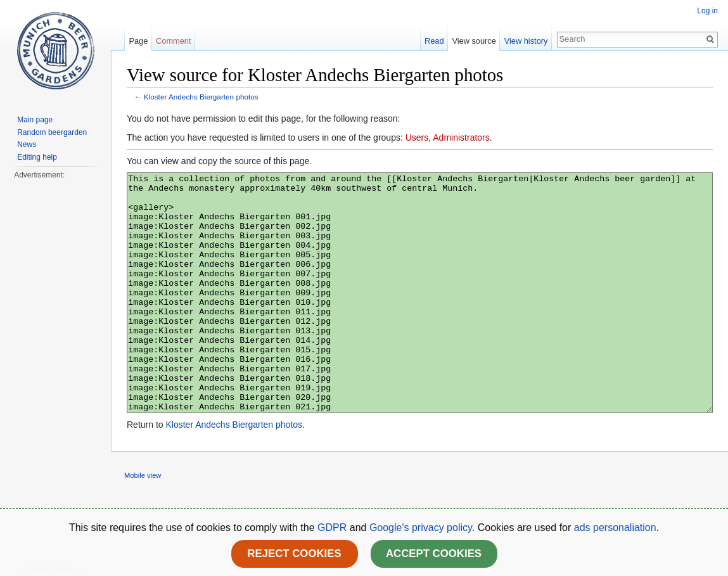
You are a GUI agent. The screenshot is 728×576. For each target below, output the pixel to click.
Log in (707, 11)
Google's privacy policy (421, 528)
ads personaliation (615, 528)
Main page (35, 120)
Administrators (461, 138)
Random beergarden (52, 132)
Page (138, 41)
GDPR (334, 528)
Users (417, 138)
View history (526, 41)
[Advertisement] (55, 371)
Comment (173, 41)
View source (474, 41)
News (27, 144)
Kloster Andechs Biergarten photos (201, 97)
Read (434, 41)
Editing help (37, 157)
